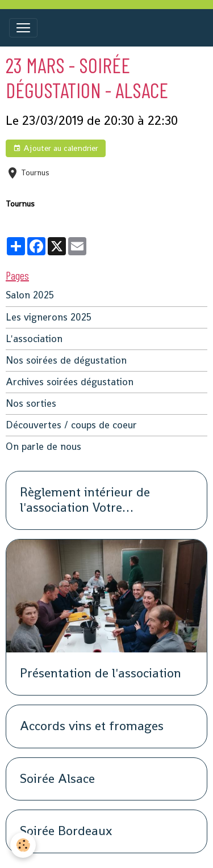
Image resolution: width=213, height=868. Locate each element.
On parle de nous (43, 447)
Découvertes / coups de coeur (71, 425)
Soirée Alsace (57, 779)
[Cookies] (23, 845)
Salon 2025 (30, 295)
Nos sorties (31, 404)
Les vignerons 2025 (49, 317)
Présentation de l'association (101, 674)
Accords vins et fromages (92, 726)
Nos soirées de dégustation (66, 361)
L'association (34, 339)
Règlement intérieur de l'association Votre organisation (85, 500)
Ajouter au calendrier (56, 148)
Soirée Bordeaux (66, 831)
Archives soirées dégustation (70, 382)
